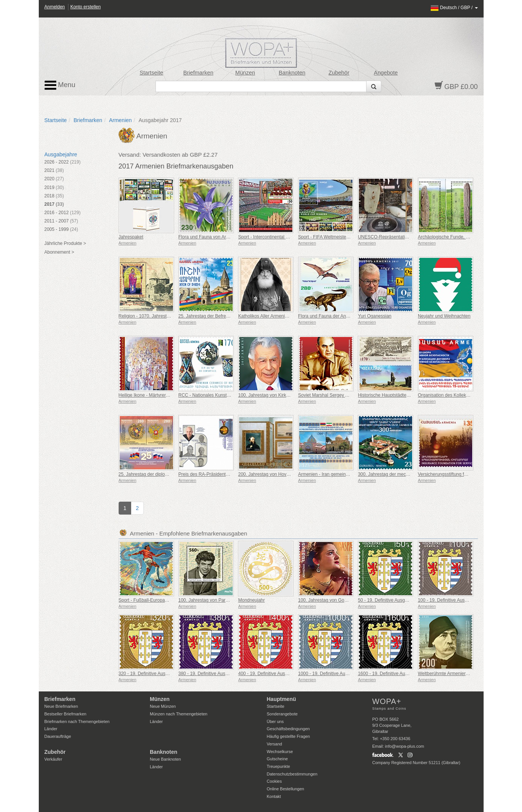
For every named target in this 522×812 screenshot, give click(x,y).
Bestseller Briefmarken (66, 714)
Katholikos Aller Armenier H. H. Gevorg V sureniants (291, 316)
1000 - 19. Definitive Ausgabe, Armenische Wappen (350, 674)
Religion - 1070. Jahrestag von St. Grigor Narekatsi (170, 316)
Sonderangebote (282, 714)
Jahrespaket (131, 237)
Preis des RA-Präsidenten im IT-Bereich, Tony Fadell (232, 474)
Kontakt (274, 796)
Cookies (274, 781)
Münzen (245, 73)
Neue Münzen (163, 706)
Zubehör (339, 73)
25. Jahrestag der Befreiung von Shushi (218, 316)
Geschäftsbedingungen (288, 729)
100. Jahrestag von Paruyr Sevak (212, 600)
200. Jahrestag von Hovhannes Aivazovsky (282, 474)
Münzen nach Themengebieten (178, 714)
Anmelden (55, 7)
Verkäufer (53, 759)
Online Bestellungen (286, 789)
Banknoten (292, 73)
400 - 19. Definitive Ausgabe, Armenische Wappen (289, 674)
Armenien (121, 120)
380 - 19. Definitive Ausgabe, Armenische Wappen (229, 674)
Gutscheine (278, 759)
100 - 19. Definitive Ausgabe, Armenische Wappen (469, 600)
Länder (51, 729)
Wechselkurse (280, 752)
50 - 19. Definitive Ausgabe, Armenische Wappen (407, 600)
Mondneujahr (251, 600)
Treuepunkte (278, 766)
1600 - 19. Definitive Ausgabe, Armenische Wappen (410, 674)
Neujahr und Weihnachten (444, 316)
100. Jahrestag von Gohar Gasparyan (336, 600)
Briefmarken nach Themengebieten (77, 721)
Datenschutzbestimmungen (292, 774)
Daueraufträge (58, 736)
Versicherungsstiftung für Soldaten (453, 474)
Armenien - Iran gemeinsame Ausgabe (337, 474)
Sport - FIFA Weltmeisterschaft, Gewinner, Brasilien (350, 237)
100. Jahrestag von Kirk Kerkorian (272, 395)
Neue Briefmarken (61, 706)
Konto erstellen (86, 7)
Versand (274, 744)
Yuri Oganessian (374, 316)
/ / (454, 8)
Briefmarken (198, 73)
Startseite (151, 73)
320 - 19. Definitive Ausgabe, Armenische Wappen (169, 674)
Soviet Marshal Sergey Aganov (329, 395)
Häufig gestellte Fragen (289, 736)
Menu (60, 85)
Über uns (275, 721)
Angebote (386, 73)
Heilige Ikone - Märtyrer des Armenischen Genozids (171, 395)
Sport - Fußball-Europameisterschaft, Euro (161, 600)
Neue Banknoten (165, 759)
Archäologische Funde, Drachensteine (456, 237)
